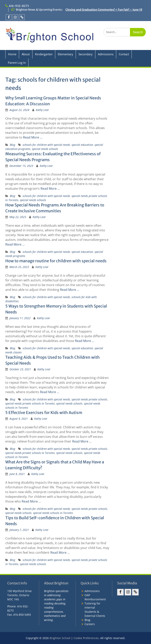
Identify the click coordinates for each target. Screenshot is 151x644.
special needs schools (45, 149)
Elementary (65, 54)
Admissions (106, 54)
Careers (90, 624)
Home (12, 54)
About (26, 54)
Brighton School (60, 638)
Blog (12, 145)
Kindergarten (44, 54)
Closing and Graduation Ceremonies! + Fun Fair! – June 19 (104, 10)
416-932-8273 (19, 6)
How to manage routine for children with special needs (56, 261)
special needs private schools (89, 399)
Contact (124, 54)
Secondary (86, 54)
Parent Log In (17, 63)
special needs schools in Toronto (53, 513)
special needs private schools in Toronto (30, 403)
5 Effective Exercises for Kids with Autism (44, 413)
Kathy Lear (42, 110)
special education (82, 145)
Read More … (33, 137)
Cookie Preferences (86, 638)
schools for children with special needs (46, 145)
